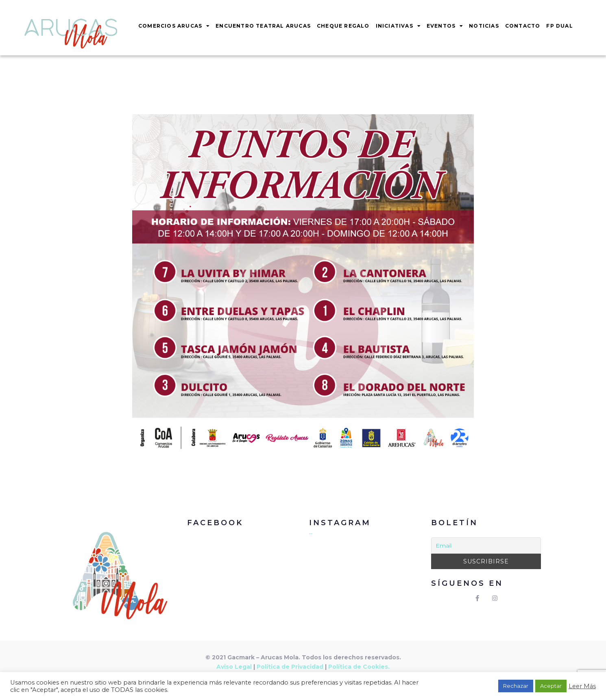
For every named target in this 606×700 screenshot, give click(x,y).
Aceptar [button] (551, 686)
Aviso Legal (234, 667)
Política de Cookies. (359, 667)
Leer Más (582, 686)
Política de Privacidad (290, 667)
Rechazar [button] (516, 686)
